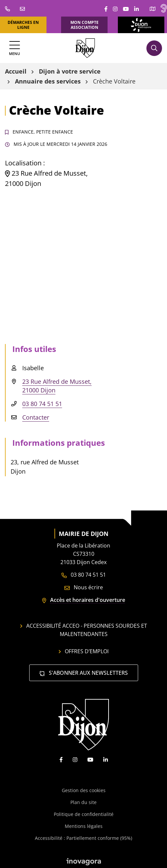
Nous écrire (84, 587)
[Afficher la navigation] (14, 48)
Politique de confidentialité (84, 814)
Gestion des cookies (84, 790)
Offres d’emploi (84, 651)
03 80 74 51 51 (42, 404)
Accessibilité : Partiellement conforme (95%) (83, 838)
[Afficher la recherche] (154, 48)
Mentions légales (84, 826)
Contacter (36, 417)
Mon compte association (84, 25)
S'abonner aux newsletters (84, 673)
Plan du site (83, 802)
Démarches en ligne (23, 25)
